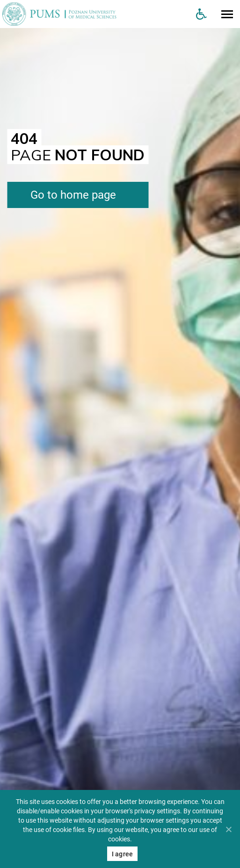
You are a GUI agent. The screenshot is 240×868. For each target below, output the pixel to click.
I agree (123, 854)
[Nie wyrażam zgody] (228, 829)
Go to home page (73, 195)
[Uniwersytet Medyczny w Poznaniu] (94, 14)
